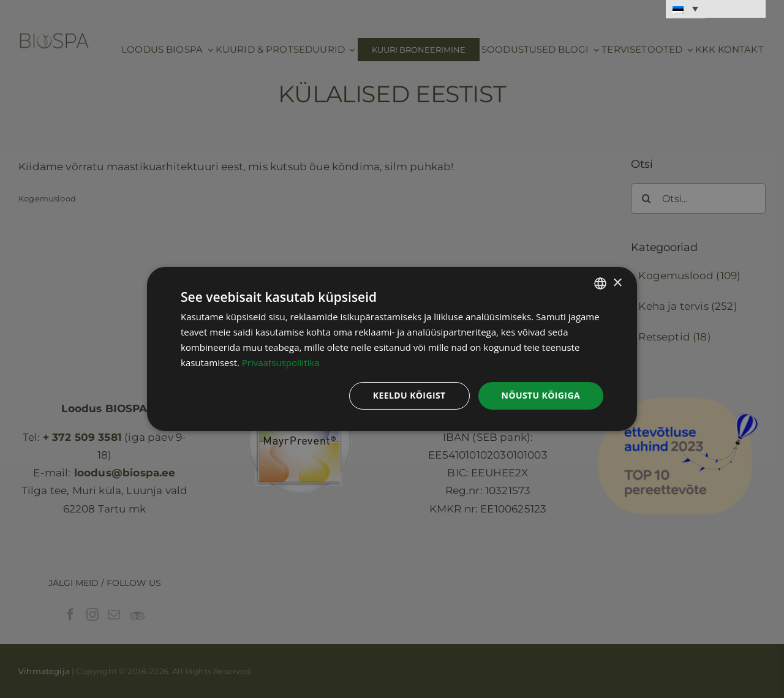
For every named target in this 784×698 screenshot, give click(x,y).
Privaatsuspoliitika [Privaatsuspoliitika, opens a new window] (281, 362)
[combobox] (600, 283)
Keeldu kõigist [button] (409, 395)
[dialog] (392, 349)
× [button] (617, 283)
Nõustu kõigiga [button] (541, 395)
